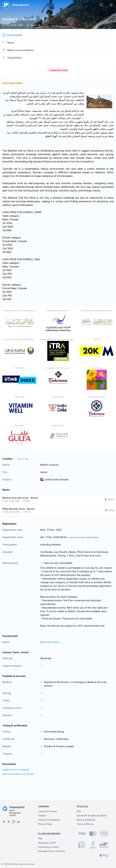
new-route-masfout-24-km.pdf (18, 774)
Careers (42, 816)
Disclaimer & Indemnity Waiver (92, 816)
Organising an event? (49, 847)
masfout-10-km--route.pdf (16, 770)
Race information (50, 642)
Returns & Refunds (86, 820)
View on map (23, 459)
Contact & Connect (48, 811)
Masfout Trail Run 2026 (19, 19)
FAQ (79, 811)
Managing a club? (47, 843)
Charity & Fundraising (49, 820)
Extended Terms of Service (52, 851)
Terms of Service (85, 824)
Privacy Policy (45, 824)
